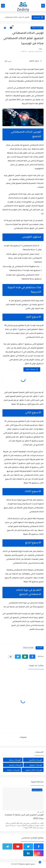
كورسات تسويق (36, 765)
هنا (5, 607)
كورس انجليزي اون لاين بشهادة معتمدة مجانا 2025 (24, 817)
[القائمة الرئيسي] (43, 6)
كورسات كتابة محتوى (34, 770)
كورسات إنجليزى (35, 760)
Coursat (14, 864)
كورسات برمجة (37, 28)
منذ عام (39, 812)
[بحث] (3, 6)
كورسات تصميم (15, 765)
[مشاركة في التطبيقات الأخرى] (11, 657)
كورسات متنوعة (13, 770)
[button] (32, 657)
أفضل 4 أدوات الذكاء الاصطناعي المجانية (16, 17)
